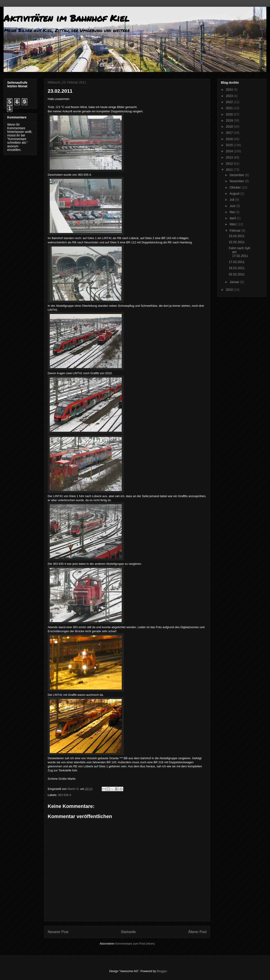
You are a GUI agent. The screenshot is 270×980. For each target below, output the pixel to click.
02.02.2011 (237, 274)
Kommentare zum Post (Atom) (135, 944)
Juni (233, 206)
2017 (230, 133)
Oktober (236, 187)
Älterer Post (197, 932)
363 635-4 (65, 795)
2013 (230, 157)
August (235, 194)
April (233, 218)
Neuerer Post (58, 932)
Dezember (237, 175)
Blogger (162, 971)
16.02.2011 (237, 268)
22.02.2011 (237, 242)
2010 (230, 290)
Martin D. (74, 789)
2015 (230, 145)
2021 (230, 108)
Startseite (128, 932)
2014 (230, 151)
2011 (230, 170)
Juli (232, 200)
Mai (232, 212)
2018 (230, 127)
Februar (235, 231)
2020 (230, 114)
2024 (230, 90)
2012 (230, 164)
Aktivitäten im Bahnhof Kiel (66, 18)
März (233, 224)
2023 (230, 96)
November (237, 181)
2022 (230, 102)
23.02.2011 (237, 236)
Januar (235, 282)
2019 (230, 120)
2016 (230, 139)
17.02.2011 (237, 262)
